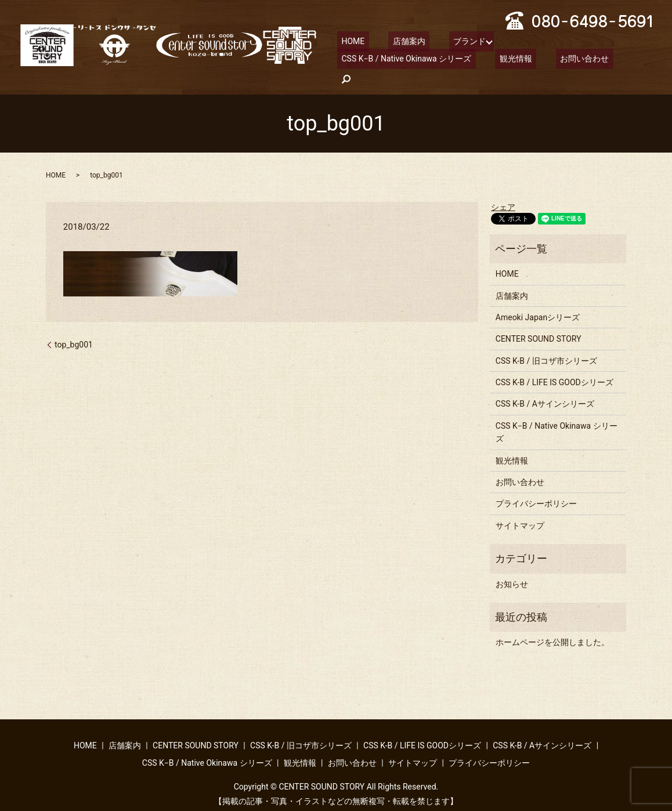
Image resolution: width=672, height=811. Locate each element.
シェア (503, 189)
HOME (349, 41)
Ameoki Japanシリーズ (538, 299)
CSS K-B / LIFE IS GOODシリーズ (554, 364)
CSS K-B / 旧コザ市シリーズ (546, 343)
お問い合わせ (414, 61)
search (466, 61)
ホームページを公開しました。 (552, 625)
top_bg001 (74, 327)
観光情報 (353, 61)
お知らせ (512, 566)
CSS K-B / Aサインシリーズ (545, 386)
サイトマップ (520, 508)
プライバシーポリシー (536, 486)
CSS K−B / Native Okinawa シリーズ (557, 41)
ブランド (448, 41)
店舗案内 (396, 41)
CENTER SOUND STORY (539, 321)
